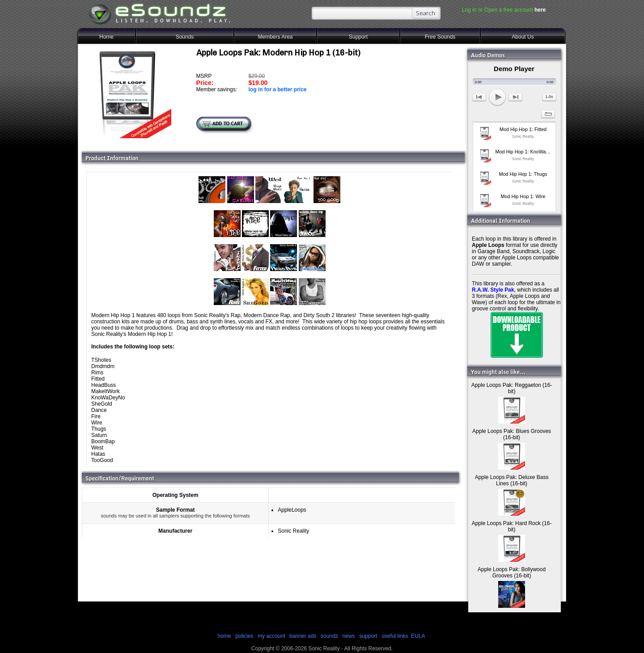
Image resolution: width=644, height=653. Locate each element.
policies (244, 636)
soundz (329, 636)
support (369, 636)
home (224, 636)
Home (106, 37)
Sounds (185, 37)
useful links (395, 636)
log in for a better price (277, 89)
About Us (523, 37)
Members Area (275, 37)
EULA (418, 636)
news (349, 636)
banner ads (303, 636)
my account (271, 636)
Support (358, 37)
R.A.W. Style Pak (493, 290)
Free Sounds (440, 37)
